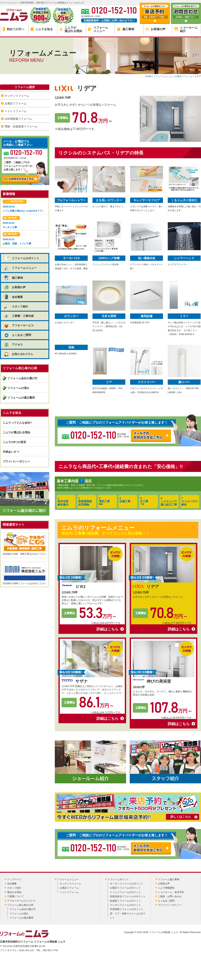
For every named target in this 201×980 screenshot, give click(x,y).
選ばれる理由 (14, 892)
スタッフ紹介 (16, 306)
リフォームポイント (118, 879)
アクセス (13, 344)
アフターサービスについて (21, 901)
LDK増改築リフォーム (18, 119)
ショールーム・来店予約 (171, 892)
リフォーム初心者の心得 (20, 905)
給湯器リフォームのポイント (125, 901)
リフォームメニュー (98, 29)
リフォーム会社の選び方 (22, 378)
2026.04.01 (25, 223)
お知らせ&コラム (18, 354)
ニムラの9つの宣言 (14, 442)
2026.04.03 (25, 206)
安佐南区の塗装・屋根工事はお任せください (25, 544)
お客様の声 (156, 29)
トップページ (14, 879)
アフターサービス (19, 325)
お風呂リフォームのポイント (125, 888)
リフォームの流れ (18, 388)
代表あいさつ (11, 452)
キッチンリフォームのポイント (127, 884)
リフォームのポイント (21, 258)
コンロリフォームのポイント (125, 905)
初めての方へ (13, 29)
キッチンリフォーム (17, 96)
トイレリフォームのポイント (125, 892)
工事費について (15, 896)
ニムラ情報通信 (166, 888)
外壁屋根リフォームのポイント (127, 909)
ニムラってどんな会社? (17, 423)
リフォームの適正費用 (21, 398)
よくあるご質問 (17, 335)
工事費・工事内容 (19, 316)
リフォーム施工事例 (169, 879)
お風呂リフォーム (16, 103)
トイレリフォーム (16, 111)
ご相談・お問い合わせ (170, 896)
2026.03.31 (25, 239)
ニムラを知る (42, 29)
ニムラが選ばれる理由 (71, 29)
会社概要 (13, 297)
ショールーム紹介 (186, 29)
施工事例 (126, 29)
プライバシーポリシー (16, 461)
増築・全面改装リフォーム (21, 126)
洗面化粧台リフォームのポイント (128, 896)
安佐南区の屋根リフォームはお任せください (25, 573)
